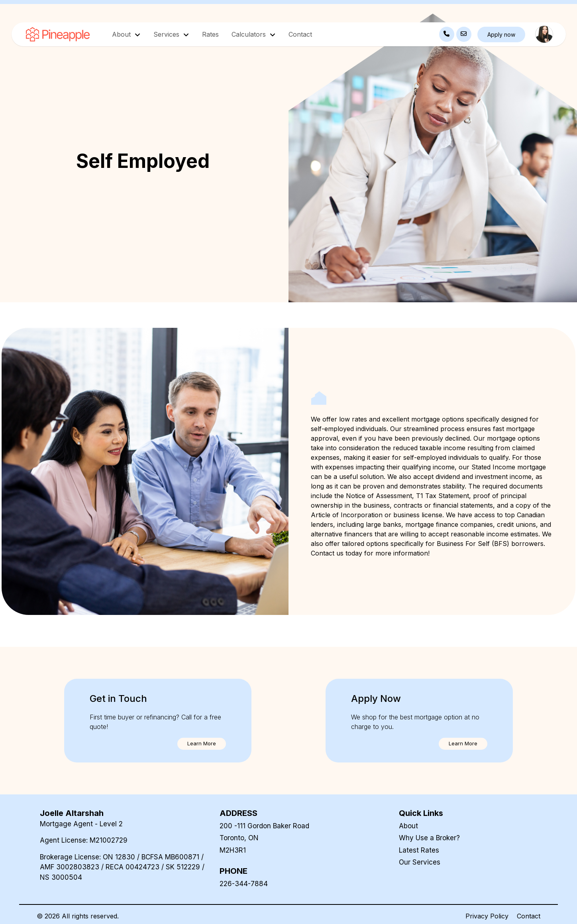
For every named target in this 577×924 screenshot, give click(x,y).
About (408, 826)
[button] (202, 744)
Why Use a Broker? (429, 838)
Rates (210, 34)
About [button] (122, 34)
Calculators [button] (250, 34)
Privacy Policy (487, 916)
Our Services (420, 862)
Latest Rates (419, 850)
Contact (300, 34)
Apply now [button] (501, 34)
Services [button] (167, 34)
